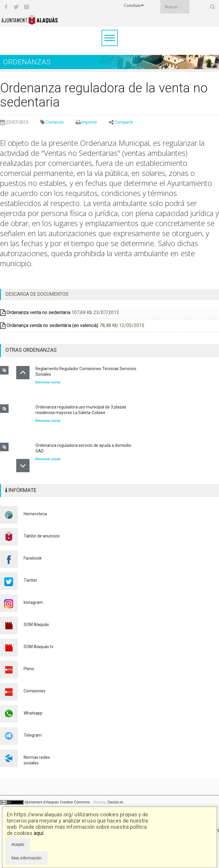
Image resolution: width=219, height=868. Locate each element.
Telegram (33, 735)
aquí (39, 833)
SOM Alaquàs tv (39, 647)
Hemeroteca (35, 514)
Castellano (134, 5)
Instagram (33, 602)
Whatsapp (33, 713)
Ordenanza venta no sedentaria (35, 312)
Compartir (124, 122)
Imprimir (89, 122)
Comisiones (35, 691)
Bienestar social (48, 382)
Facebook (33, 558)
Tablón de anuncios (42, 536)
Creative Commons (75, 802)
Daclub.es (115, 802)
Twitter (30, 580)
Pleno (29, 669)
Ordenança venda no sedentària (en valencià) (49, 325)
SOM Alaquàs (36, 625)
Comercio (55, 122)
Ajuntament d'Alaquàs (42, 802)
